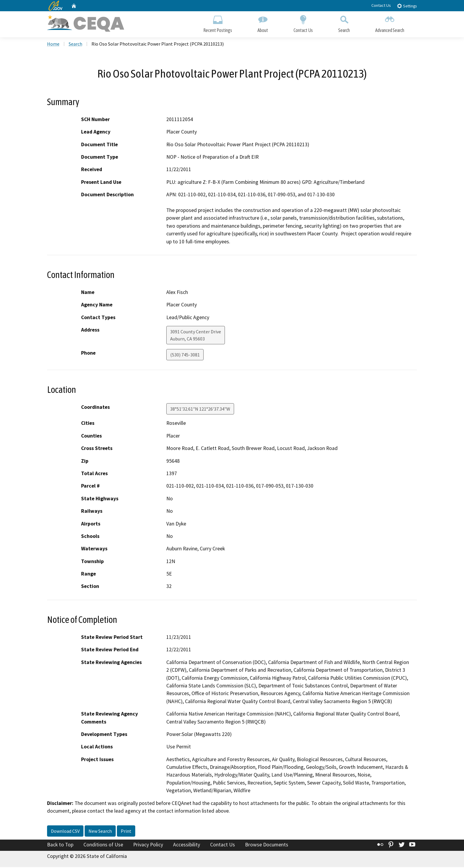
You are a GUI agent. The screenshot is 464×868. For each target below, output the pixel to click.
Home (53, 45)
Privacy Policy (148, 846)
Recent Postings (218, 23)
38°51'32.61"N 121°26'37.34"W (200, 410)
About (263, 23)
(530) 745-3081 (185, 356)
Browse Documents (267, 846)
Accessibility (187, 846)
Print (126, 832)
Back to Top (60, 846)
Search (344, 23)
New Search (100, 832)
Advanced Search (390, 23)
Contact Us (381, 5)
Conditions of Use (103, 846)
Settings (407, 6)
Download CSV (65, 832)
